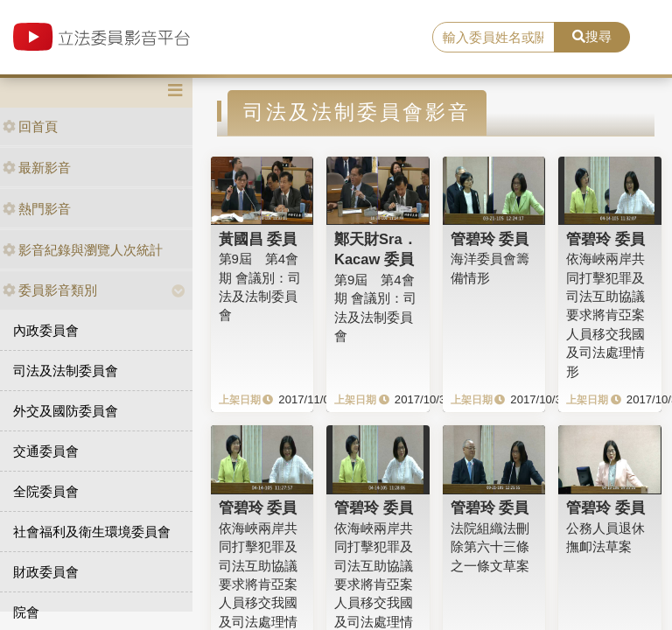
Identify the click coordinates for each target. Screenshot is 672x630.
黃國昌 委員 (258, 239)
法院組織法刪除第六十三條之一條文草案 (490, 547)
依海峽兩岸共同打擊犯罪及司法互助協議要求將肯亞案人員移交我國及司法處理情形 (605, 315)
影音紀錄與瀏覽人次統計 (83, 250)
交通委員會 (46, 451)
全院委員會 (46, 491)
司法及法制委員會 (66, 371)
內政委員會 (46, 330)
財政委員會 (46, 572)
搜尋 (592, 36)
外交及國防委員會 (66, 411)
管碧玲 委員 (490, 239)
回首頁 (30, 126)
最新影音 (37, 168)
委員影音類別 (50, 290)
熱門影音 (37, 209)
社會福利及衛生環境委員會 (92, 532)
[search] (493, 38)
